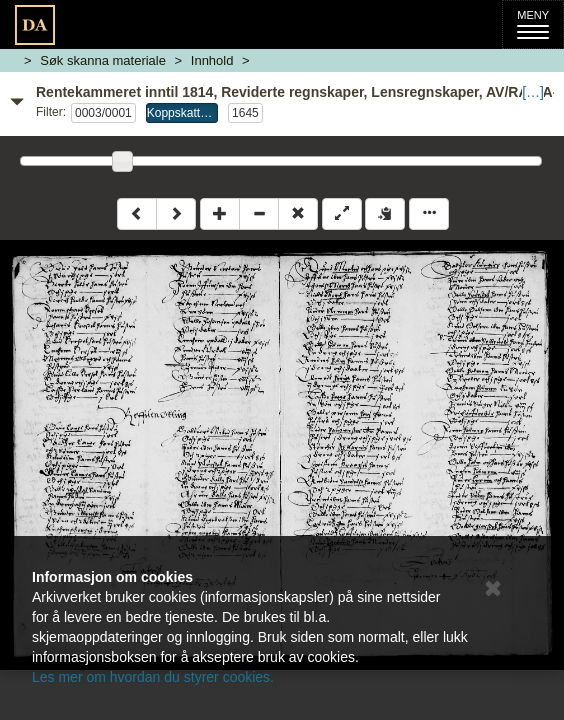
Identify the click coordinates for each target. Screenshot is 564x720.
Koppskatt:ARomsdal (182, 113)
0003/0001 (103, 113)
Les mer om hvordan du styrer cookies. (153, 677)
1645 (245, 113)
